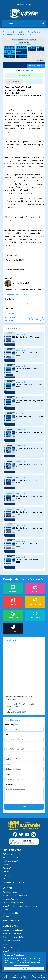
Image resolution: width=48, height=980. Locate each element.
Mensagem (9, 784)
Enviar (24, 807)
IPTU (5, 944)
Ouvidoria (6, 875)
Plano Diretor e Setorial (12, 934)
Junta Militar (8, 948)
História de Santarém (11, 861)
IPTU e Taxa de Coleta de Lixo (15, 896)
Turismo (6, 872)
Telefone (8, 745)
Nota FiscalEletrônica (11, 941)
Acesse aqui (9, 313)
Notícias (23, 32)
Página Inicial (10, 32)
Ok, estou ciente (24, 969)
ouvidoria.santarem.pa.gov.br (17, 304)
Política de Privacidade (21, 965)
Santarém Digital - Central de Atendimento (20, 906)
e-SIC (5, 879)
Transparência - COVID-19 (13, 882)
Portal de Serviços (10, 892)
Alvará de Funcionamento (13, 899)
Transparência (8, 868)
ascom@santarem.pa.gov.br (16, 295)
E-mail (7, 735)
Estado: (7, 755)
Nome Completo (11, 725)
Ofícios (5, 910)
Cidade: (7, 764)
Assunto (8, 774)
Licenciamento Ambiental (13, 930)
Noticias (6, 865)
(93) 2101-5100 (20, 712)
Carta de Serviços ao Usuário (14, 903)
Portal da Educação (10, 858)
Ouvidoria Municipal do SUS (14, 937)
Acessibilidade (22, 5)
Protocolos (7, 917)
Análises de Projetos (11, 920)
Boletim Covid (34, 32)
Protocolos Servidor (10, 913)
